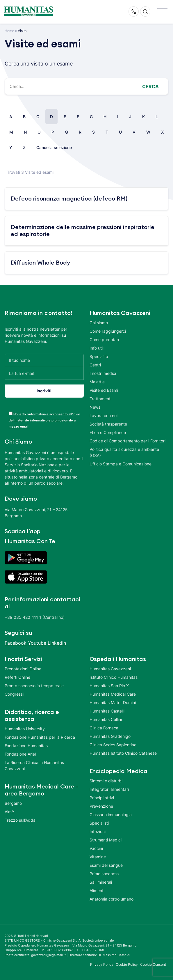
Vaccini (96, 848)
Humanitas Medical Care (113, 694)
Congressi (14, 694)
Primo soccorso (104, 874)
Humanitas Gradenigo (110, 736)
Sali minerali (101, 882)
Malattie (97, 382)
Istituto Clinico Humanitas (114, 677)
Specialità (99, 356)
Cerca (150, 86)
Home (9, 31)
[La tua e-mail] (44, 373)
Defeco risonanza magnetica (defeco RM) (69, 199)
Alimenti (97, 890)
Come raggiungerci (108, 331)
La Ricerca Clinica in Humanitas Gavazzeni (34, 765)
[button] (162, 11)
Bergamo (13, 803)
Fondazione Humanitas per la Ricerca (40, 737)
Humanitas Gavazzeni (110, 669)
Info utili (97, 348)
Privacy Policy (102, 964)
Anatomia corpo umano (112, 899)
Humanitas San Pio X (109, 686)
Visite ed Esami (104, 390)
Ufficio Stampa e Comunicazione (121, 464)
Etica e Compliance (108, 432)
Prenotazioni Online (23, 669)
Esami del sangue (106, 865)
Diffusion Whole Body (40, 263)
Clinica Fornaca (104, 728)
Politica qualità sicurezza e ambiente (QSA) (124, 452)
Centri (95, 365)
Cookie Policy (127, 964)
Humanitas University (25, 729)
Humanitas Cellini (106, 719)
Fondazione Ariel (20, 754)
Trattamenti (100, 399)
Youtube (37, 643)
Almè (9, 812)
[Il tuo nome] (44, 360)
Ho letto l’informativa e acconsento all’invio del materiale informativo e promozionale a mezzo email (44, 420)
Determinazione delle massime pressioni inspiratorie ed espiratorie (83, 231)
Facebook (16, 643)
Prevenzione (101, 806)
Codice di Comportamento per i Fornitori (127, 441)
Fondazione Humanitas (26, 746)
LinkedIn (57, 643)
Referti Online (17, 677)
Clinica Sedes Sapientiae (113, 745)
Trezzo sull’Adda (20, 820)
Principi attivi (102, 798)
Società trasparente (108, 424)
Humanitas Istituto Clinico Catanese (123, 753)
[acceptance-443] (11, 413)
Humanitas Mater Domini (113, 702)
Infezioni (98, 831)
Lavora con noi (104, 415)
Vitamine (98, 857)
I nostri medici (103, 373)
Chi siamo (99, 323)
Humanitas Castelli (107, 711)
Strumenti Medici (106, 840)
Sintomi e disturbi (106, 781)
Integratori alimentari (109, 789)
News (95, 407)
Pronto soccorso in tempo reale (34, 686)
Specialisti (99, 823)
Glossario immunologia (111, 815)
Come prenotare (105, 340)
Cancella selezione (54, 147)
